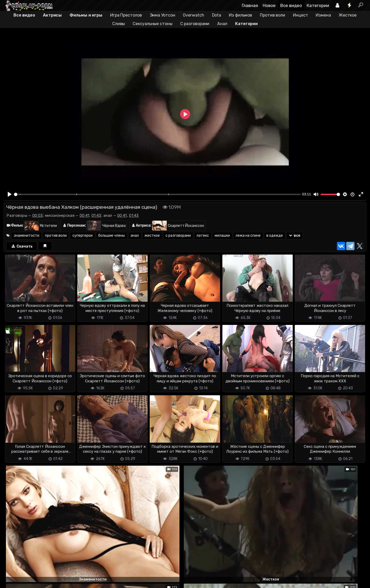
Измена (323, 15)
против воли (56, 236)
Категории (318, 5)
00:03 (38, 215)
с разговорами (178, 236)
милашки (222, 236)
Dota (217, 15)
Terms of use (30, 581)
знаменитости (27, 236)
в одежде (275, 236)
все (294, 236)
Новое (269, 5)
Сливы (119, 24)
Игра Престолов (126, 15)
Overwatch (193, 15)
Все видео (291, 5)
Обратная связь (58, 581)
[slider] (157, 194)
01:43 (96, 215)
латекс (203, 236)
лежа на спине (248, 236)
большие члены (112, 236)
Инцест (300, 15)
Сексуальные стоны (152, 24)
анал (135, 236)
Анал (222, 24)
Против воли (273, 15)
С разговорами (195, 24)
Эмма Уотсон (163, 15)
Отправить (24, 560)
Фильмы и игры (86, 15)
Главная (250, 5)
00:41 (85, 215)
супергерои (82, 236)
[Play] (10, 194)
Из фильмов (240, 15)
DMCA (12, 581)
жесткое (152, 236)
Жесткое (348, 15)
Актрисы (52, 15)
